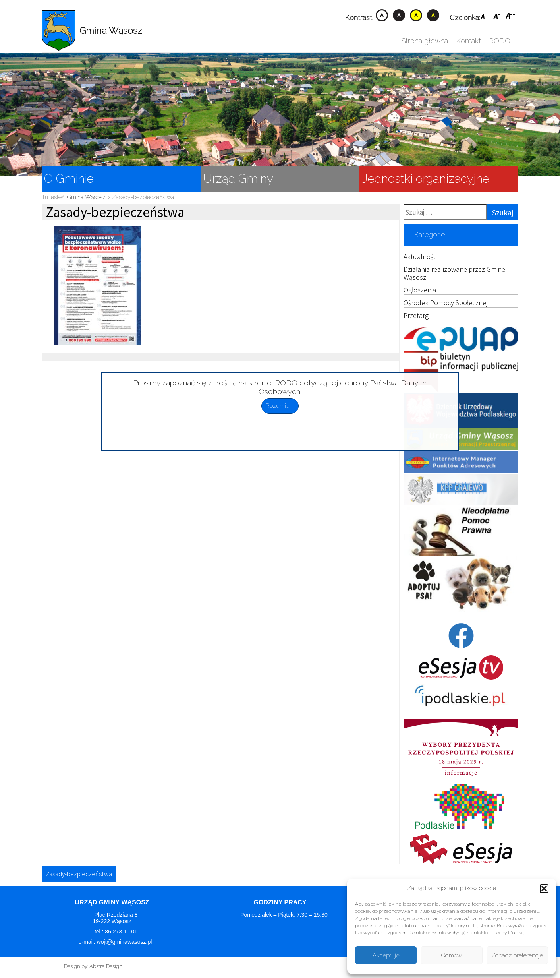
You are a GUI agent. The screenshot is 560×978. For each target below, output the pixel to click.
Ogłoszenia (420, 290)
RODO (500, 41)
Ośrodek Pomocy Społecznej (445, 303)
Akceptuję (386, 955)
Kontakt (468, 41)
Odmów (452, 955)
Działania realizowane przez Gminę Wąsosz (454, 273)
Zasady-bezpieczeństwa (79, 874)
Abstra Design (106, 966)
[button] (544, 889)
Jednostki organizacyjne (426, 179)
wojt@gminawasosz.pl (125, 942)
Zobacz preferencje (517, 955)
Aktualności (421, 257)
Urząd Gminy (238, 179)
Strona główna (425, 41)
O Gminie (69, 179)
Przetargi (417, 315)
